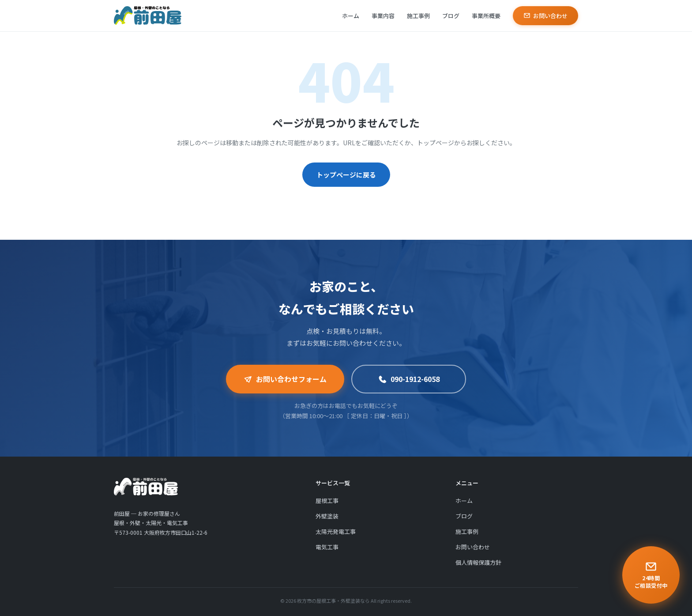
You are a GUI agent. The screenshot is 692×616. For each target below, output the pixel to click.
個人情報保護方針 (478, 566)
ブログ (451, 16)
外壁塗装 (327, 520)
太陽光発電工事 (336, 535)
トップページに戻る (346, 175)
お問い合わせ (545, 16)
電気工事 (327, 550)
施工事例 (418, 16)
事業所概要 (486, 16)
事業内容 (383, 16)
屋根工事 (327, 504)
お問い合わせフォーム (285, 379)
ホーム (351, 16)
